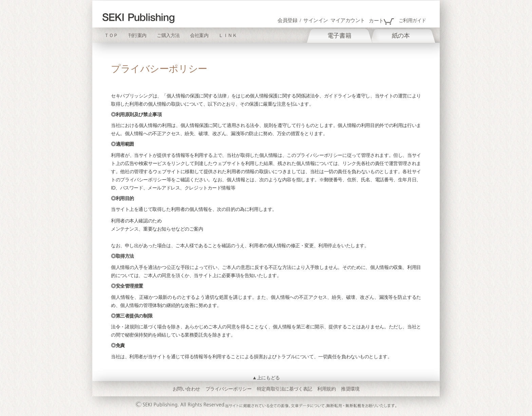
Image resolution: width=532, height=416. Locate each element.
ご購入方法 (168, 35)
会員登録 (287, 20)
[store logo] (138, 18)
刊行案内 (137, 35)
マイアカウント (348, 20)
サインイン (316, 20)
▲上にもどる (266, 378)
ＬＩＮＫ (228, 35)
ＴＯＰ (111, 35)
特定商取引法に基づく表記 (284, 389)
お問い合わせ (186, 389)
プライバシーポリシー (229, 389)
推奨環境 (350, 389)
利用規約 (326, 389)
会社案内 (199, 35)
